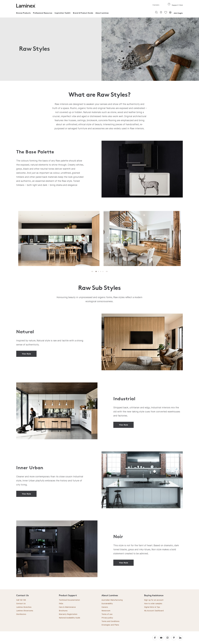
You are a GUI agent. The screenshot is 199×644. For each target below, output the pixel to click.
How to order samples (153, 604)
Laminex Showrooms (25, 611)
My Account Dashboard (154, 611)
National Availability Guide (69, 618)
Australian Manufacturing (112, 600)
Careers (156, 5)
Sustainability (107, 604)
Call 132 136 (21, 600)
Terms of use (107, 614)
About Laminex (102, 13)
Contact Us (21, 604)
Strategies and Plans (110, 625)
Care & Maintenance (67, 607)
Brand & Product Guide (83, 13)
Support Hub (175, 5)
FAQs (61, 604)
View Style (26, 354)
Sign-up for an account (154, 600)
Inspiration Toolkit (63, 13)
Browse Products (23, 13)
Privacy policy (107, 618)
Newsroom (106, 611)
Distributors (21, 614)
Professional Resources (43, 13)
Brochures (63, 611)
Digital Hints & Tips (152, 607)
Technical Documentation (69, 600)
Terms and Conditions (110, 621)
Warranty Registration (68, 614)
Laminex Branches (24, 607)
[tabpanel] (59, 239)
